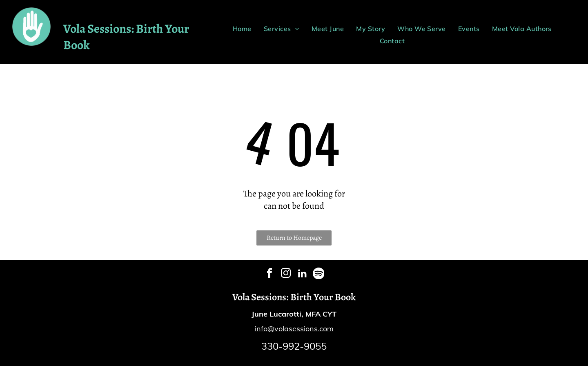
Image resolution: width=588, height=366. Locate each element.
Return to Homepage (294, 238)
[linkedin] (302, 274)
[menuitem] (242, 29)
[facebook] (269, 274)
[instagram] (286, 274)
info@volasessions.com (294, 329)
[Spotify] (318, 274)
